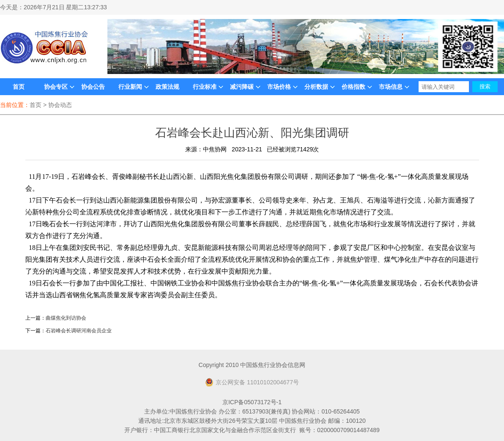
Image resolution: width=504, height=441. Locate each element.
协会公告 (93, 87)
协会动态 (60, 105)
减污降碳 (242, 87)
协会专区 (56, 87)
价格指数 (353, 87)
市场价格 (279, 87)
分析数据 (316, 87)
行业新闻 (130, 87)
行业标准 (205, 87)
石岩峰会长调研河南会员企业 (79, 331)
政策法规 (167, 87)
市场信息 (391, 87)
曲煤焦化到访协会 (66, 318)
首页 (19, 87)
